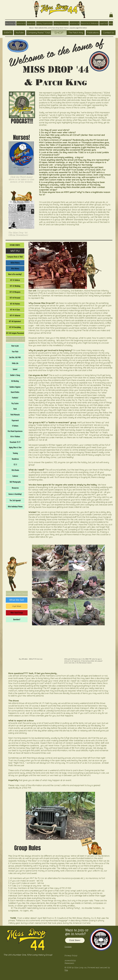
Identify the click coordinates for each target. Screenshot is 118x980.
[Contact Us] (108, 33)
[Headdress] (15, 459)
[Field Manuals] (15, 415)
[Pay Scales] (15, 404)
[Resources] (15, 488)
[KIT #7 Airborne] (15, 316)
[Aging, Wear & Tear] (15, 448)
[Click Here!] (75, 940)
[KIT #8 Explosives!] (15, 321)
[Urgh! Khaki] (17, 606)
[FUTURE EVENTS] (15, 245)
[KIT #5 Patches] (15, 304)
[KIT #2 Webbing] (15, 286)
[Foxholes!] (15, 398)
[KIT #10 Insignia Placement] (15, 333)
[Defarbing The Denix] (17, 594)
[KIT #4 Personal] (15, 298)
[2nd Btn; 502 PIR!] (15, 358)
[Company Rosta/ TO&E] (39, 33)
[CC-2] (15, 465)
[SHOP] (59, 33)
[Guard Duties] (15, 392)
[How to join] (15, 346)
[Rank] (15, 409)
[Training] (15, 453)
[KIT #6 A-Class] (15, 310)
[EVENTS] (8, 33)
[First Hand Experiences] (15, 431)
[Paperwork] (15, 421)
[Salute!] (15, 369)
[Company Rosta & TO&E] (15, 257)
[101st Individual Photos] (15, 507)
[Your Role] (15, 352)
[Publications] (93, 33)
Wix (66, 970)
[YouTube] (20, 33)
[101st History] (15, 269)
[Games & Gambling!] (15, 494)
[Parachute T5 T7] (15, 442)
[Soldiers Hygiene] (15, 387)
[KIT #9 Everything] (15, 327)
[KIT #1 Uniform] (15, 280)
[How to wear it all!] (15, 339)
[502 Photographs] (15, 482)
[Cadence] (15, 476)
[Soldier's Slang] (15, 375)
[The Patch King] (76, 33)
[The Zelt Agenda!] (15, 501)
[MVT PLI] (15, 251)
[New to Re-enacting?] (15, 274)
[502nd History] (15, 263)
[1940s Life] (15, 363)
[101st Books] (15, 470)
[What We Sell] (17, 600)
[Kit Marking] (15, 381)
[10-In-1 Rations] (15, 437)
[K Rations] (15, 426)
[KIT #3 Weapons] (15, 292)
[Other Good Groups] (17, 613)
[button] (111, 15)
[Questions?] (17, 620)
